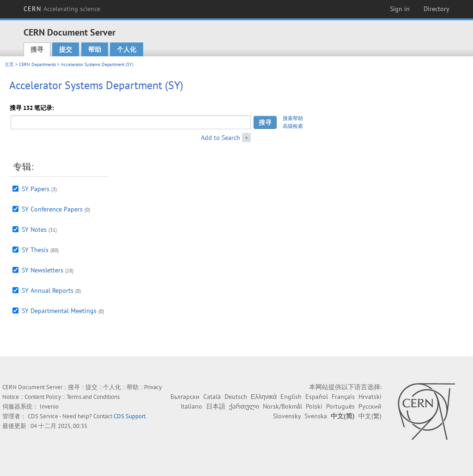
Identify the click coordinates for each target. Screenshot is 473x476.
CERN (62, 9)
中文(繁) (370, 416)
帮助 (95, 49)
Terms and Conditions (93, 397)
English (291, 397)
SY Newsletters (42, 270)
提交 (66, 49)
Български (185, 397)
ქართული (244, 406)
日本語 (216, 406)
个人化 (127, 49)
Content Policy (43, 397)
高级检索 (293, 126)
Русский (370, 406)
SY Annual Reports (48, 290)
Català (212, 397)
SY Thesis (35, 250)
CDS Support (130, 416)
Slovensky (287, 416)
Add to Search (221, 138)
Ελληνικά (264, 397)
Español (317, 397)
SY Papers (36, 189)
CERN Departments (37, 64)
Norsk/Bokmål (282, 406)
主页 (9, 64)
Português (340, 406)
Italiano (191, 406)
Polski (314, 406)
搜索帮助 (293, 118)
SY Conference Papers (52, 209)
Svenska (316, 416)
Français (343, 397)
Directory (437, 9)
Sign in (400, 9)
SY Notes (34, 229)
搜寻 (37, 49)
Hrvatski (370, 397)
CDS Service (43, 416)
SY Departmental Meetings (59, 311)
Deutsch (236, 397)
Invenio (49, 407)
